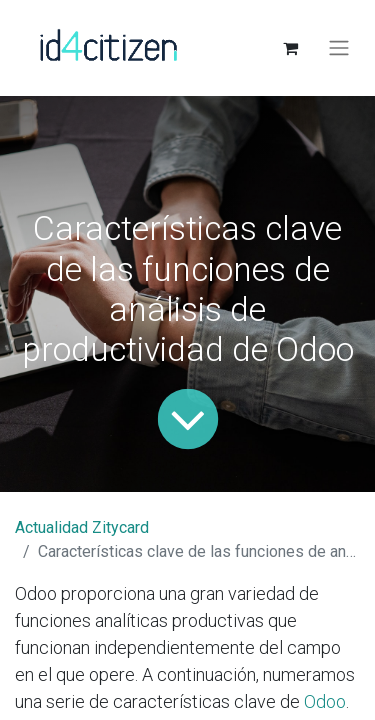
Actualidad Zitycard (82, 527)
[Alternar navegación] (339, 48)
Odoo (325, 701)
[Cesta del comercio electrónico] (290, 48)
